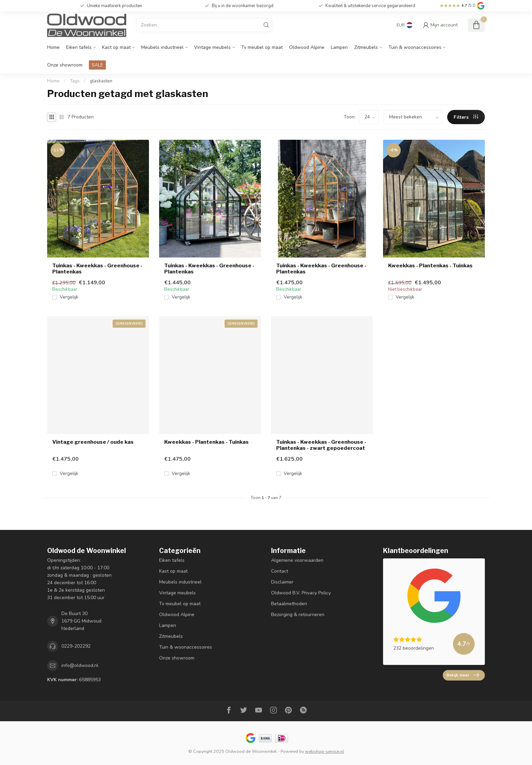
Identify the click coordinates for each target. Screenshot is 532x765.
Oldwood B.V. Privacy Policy (301, 593)
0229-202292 (76, 646)
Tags (75, 81)
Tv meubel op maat (262, 47)
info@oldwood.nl (80, 665)
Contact (280, 571)
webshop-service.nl (325, 751)
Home (53, 47)
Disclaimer (282, 582)
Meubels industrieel (162, 47)
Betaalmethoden (289, 604)
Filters (466, 117)
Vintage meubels (212, 47)
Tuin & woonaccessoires (415, 47)
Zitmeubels (366, 47)
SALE (97, 65)
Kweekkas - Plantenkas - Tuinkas (430, 266)
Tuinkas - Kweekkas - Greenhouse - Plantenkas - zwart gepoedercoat (321, 445)
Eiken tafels (79, 47)
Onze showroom (65, 65)
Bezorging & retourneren (298, 615)
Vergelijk (69, 297)
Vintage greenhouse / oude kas (93, 442)
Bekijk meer (463, 675)
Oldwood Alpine (307, 47)
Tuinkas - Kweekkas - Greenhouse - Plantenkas (97, 269)
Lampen (339, 47)
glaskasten (101, 81)
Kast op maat (116, 47)
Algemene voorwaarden (297, 560)
